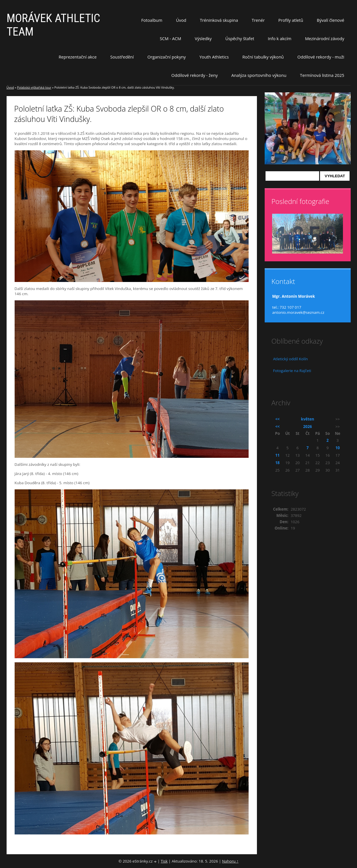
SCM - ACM (170, 38)
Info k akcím (280, 38)
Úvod (181, 20)
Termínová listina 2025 (322, 75)
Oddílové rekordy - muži (321, 57)
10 (338, 448)
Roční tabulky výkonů (263, 57)
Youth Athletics (214, 57)
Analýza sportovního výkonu (259, 75)
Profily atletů (291, 20)
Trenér (258, 20)
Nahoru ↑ (230, 861)
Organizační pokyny (167, 57)
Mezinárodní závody (325, 38)
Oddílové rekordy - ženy (195, 75)
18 (277, 463)
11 (277, 455)
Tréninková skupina (219, 20)
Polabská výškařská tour (34, 87)
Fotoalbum (152, 20)
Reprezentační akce (78, 57)
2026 (307, 427)
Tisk (164, 861)
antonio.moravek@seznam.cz (298, 312)
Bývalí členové (331, 20)
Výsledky (203, 38)
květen (307, 419)
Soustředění (122, 57)
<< (277, 419)
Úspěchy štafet (240, 38)
